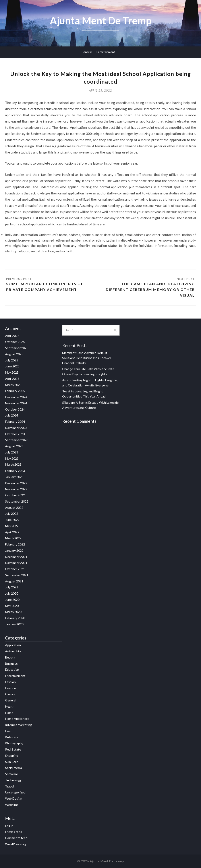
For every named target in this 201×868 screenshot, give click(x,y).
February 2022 (15, 544)
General (87, 52)
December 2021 (16, 557)
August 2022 (14, 508)
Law (8, 731)
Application (13, 645)
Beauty (10, 657)
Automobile (13, 651)
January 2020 (14, 624)
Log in (9, 826)
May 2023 (12, 458)
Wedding (11, 805)
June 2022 (12, 520)
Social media (14, 768)
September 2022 (17, 501)
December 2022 (16, 483)
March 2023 (13, 465)
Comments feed (16, 838)
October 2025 (15, 342)
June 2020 (12, 600)
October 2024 (15, 409)
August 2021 (14, 581)
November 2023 (16, 428)
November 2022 (16, 489)
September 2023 (17, 440)
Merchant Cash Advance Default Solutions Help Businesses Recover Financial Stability (87, 358)
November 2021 (16, 563)
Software (12, 774)
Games (10, 694)
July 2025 (12, 360)
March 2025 (13, 385)
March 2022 (13, 538)
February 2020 (15, 618)
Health (10, 706)
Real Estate (13, 749)
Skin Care (12, 762)
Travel (9, 786)
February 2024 (15, 422)
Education (12, 670)
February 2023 (15, 471)
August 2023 (14, 446)
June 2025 (12, 366)
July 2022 (12, 514)
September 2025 (17, 348)
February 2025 (15, 391)
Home (9, 713)
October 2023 (15, 434)
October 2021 (15, 569)
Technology (13, 780)
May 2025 (12, 372)
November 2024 (16, 403)
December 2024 (16, 397)
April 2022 (12, 532)
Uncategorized (15, 792)
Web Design (14, 798)
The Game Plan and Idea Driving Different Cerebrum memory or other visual (150, 289)
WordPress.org (16, 844)
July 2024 (12, 416)
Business (11, 663)
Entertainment (106, 52)
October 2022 (15, 495)
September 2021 (17, 575)
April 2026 (12, 336)
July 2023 (12, 452)
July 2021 (12, 587)
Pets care (12, 737)
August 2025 (14, 354)
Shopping (12, 756)
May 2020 (12, 606)
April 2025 (12, 379)
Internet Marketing (18, 725)
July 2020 (12, 593)
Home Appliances (17, 719)
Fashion (10, 682)
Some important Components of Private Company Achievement (45, 287)
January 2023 (14, 477)
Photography (14, 743)
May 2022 (12, 526)
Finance (10, 688)
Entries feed (14, 832)
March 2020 (13, 612)
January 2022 (14, 550)
